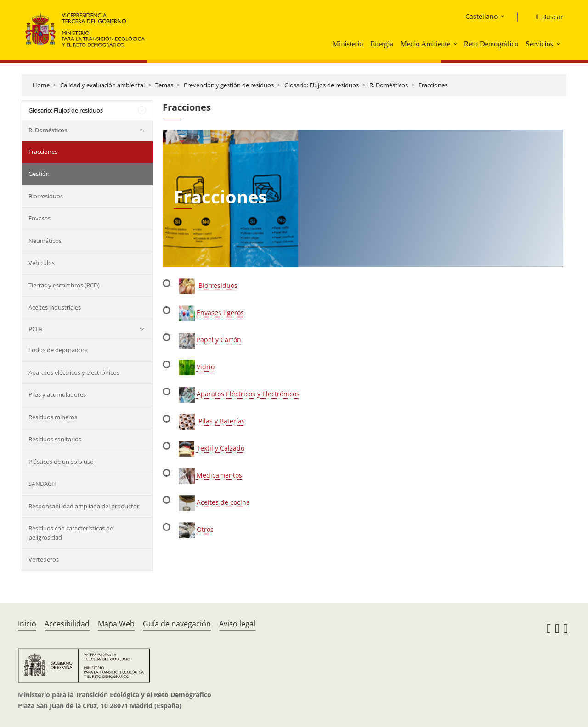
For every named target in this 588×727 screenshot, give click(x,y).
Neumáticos (45, 241)
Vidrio (206, 367)
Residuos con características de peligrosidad (71, 533)
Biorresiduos (46, 196)
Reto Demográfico (491, 44)
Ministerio (348, 44)
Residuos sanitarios (55, 439)
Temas (164, 85)
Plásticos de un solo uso (61, 462)
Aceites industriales (55, 307)
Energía (382, 44)
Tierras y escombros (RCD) (64, 285)
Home (41, 85)
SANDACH (42, 484)
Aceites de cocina (223, 502)
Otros (205, 529)
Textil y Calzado (220, 448)
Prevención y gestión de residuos (229, 85)
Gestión (39, 174)
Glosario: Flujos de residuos (322, 85)
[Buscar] (546, 17)
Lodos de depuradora (58, 350)
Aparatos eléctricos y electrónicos (74, 372)
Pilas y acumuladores (57, 394)
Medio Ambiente (425, 44)
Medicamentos (219, 475)
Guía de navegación (177, 624)
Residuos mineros (53, 417)
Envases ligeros (220, 313)
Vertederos (44, 559)
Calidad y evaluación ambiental (102, 85)
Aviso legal (237, 624)
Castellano (481, 16)
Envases (40, 218)
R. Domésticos (389, 85)
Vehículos (42, 263)
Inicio (27, 624)
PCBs (35, 329)
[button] (456, 44)
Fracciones (433, 85)
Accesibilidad (67, 624)
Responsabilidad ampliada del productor (84, 506)
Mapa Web (116, 624)
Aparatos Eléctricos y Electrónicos (248, 394)
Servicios (539, 44)
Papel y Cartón (219, 340)
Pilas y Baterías (222, 421)
